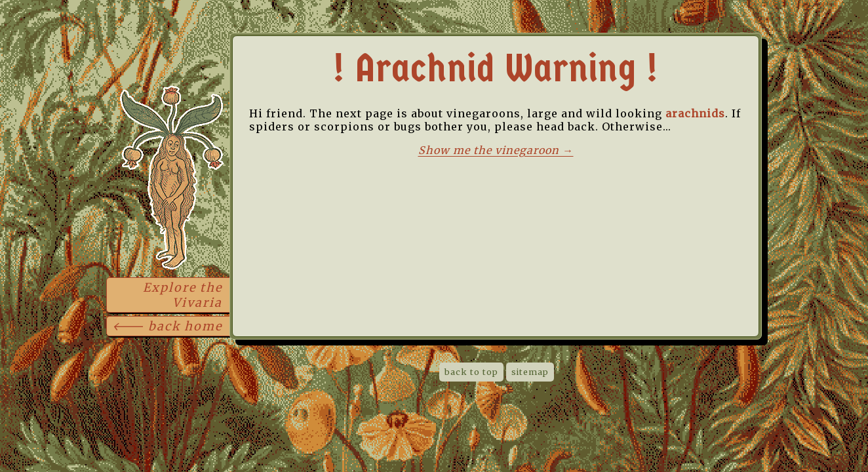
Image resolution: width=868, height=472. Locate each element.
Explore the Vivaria (183, 295)
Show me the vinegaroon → (496, 150)
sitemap (530, 372)
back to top (471, 372)
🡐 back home (167, 326)
